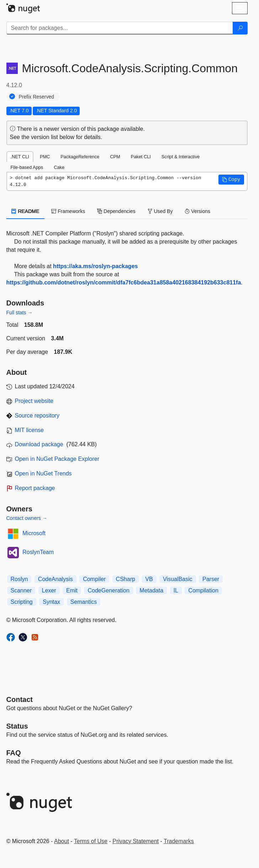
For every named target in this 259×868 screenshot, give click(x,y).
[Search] (240, 28)
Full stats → (20, 313)
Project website (34, 401)
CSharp (126, 579)
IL (176, 590)
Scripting (22, 602)
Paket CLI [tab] (141, 157)
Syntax (51, 602)
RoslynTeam (38, 552)
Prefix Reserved (37, 97)
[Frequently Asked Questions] (14, 753)
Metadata (151, 590)
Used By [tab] (160, 211)
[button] (231, 180)
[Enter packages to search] (120, 28)
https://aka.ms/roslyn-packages (95, 266)
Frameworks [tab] (68, 211)
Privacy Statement (136, 841)
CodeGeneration (108, 590)
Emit (72, 590)
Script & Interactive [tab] (181, 157)
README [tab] (26, 211)
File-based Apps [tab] (27, 167)
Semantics (84, 602)
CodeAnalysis (55, 579)
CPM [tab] (115, 157)
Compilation (203, 590)
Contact (20, 699)
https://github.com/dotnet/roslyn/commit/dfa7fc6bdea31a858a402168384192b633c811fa (124, 283)
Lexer (49, 590)
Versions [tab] (197, 211)
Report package (35, 488)
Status (17, 726)
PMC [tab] (45, 157)
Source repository (37, 416)
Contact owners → (27, 518)
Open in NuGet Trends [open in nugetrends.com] (43, 473)
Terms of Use (91, 841)
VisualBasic (178, 579)
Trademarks (179, 841)
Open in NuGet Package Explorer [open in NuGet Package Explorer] (57, 459)
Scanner (21, 590)
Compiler (94, 579)
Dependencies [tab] (116, 211)
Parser (211, 579)
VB (149, 579)
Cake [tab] (59, 167)
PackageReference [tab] (80, 157)
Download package (39, 444)
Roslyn (19, 579)
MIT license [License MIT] (30, 430)
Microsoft (34, 533)
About (62, 841)
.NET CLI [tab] (20, 157)
